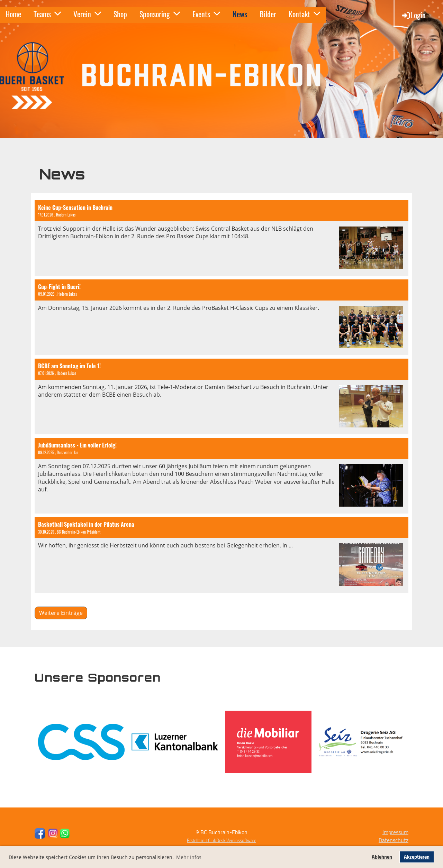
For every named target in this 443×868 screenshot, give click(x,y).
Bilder (268, 14)
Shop (120, 14)
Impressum (395, 832)
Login (413, 15)
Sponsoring (160, 14)
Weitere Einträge (61, 613)
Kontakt (304, 14)
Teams (47, 14)
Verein (87, 14)
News (240, 14)
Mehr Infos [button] (189, 857)
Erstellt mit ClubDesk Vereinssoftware (221, 840)
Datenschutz (394, 840)
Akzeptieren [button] (417, 857)
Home (13, 14)
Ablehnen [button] (382, 857)
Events (206, 14)
